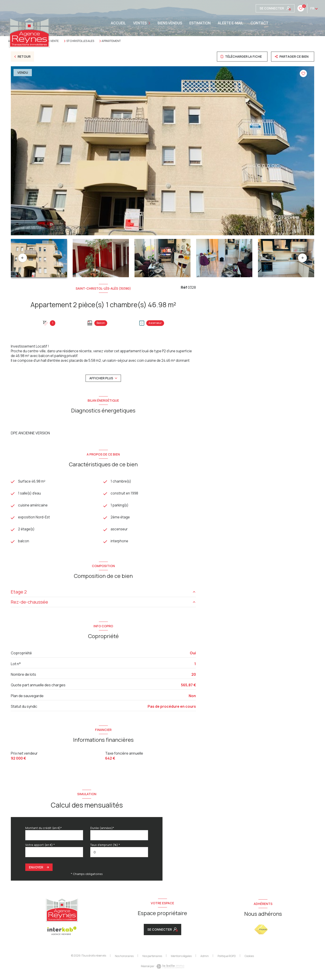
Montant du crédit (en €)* (44, 829)
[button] (302, 258)
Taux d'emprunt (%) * (105, 846)
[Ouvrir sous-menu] (151, 23)
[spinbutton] (119, 854)
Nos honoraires (124, 958)
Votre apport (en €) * (40, 846)
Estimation (200, 23)
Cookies (249, 958)
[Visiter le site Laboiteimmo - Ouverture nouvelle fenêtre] (170, 968)
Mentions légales (181, 958)
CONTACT (259, 23)
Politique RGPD (227, 958)
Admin (205, 958)
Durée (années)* (102, 829)
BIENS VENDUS (170, 23)
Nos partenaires (152, 958)
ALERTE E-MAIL (231, 23)
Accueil (118, 23)
